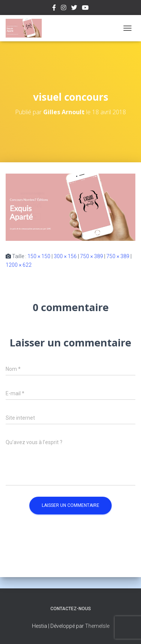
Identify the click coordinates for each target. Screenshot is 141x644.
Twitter (74, 9)
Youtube (85, 9)
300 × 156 (65, 256)
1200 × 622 (19, 265)
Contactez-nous (71, 609)
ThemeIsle (97, 626)
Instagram (64, 9)
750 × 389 (92, 256)
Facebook (54, 9)
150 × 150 (39, 256)
